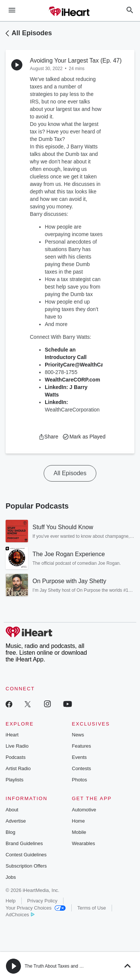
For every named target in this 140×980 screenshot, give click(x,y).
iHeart (12, 735)
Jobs (11, 877)
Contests (82, 768)
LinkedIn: (56, 402)
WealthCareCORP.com (72, 380)
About (12, 810)
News (78, 735)
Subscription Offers (26, 866)
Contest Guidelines (26, 855)
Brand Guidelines (24, 843)
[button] (48, 437)
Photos (80, 780)
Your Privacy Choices (36, 908)
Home (79, 821)
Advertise (16, 821)
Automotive (84, 810)
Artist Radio (18, 768)
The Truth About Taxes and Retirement (63, 966)
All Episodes (32, 33)
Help (11, 901)
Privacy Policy (42, 901)
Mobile (79, 832)
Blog (10, 832)
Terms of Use (92, 908)
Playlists (15, 780)
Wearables (84, 843)
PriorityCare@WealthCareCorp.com (90, 365)
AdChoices (20, 915)
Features (82, 746)
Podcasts (15, 757)
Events (80, 757)
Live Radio (17, 746)
